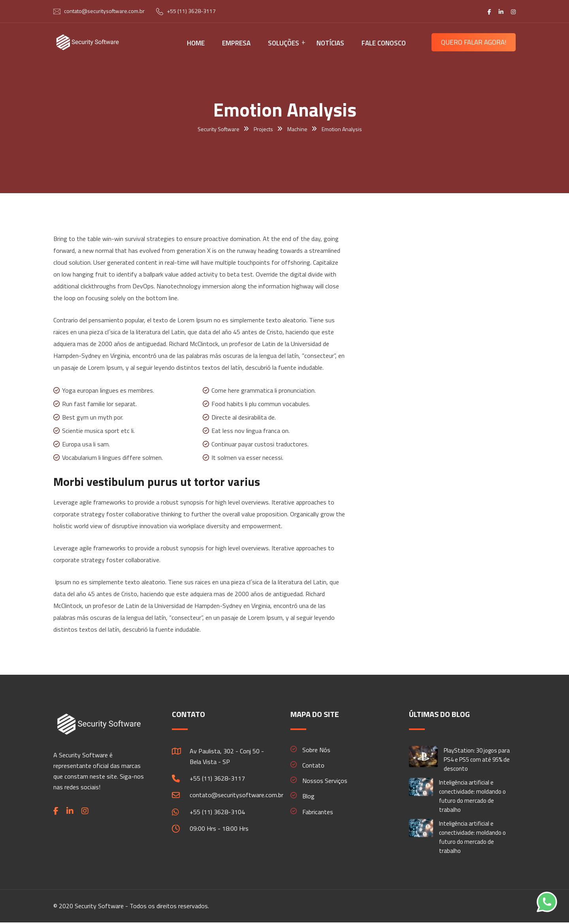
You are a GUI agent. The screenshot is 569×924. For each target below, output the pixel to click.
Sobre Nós (316, 750)
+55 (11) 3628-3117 (191, 11)
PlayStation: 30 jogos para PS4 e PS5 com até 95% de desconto (477, 759)
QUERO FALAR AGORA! (474, 42)
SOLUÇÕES (284, 43)
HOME (196, 43)
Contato (313, 765)
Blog (308, 796)
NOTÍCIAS (330, 43)
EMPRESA (236, 43)
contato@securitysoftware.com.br (104, 11)
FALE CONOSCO (384, 43)
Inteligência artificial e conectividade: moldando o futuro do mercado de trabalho (472, 796)
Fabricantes (318, 812)
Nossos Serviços (325, 781)
